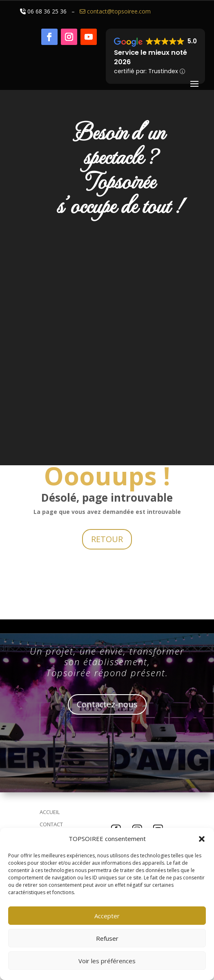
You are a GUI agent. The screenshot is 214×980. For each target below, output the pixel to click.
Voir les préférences (107, 961)
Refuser (107, 938)
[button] (202, 839)
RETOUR (107, 539)
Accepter (107, 916)
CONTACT (51, 824)
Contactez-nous (107, 704)
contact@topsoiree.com (114, 11)
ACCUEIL (50, 812)
